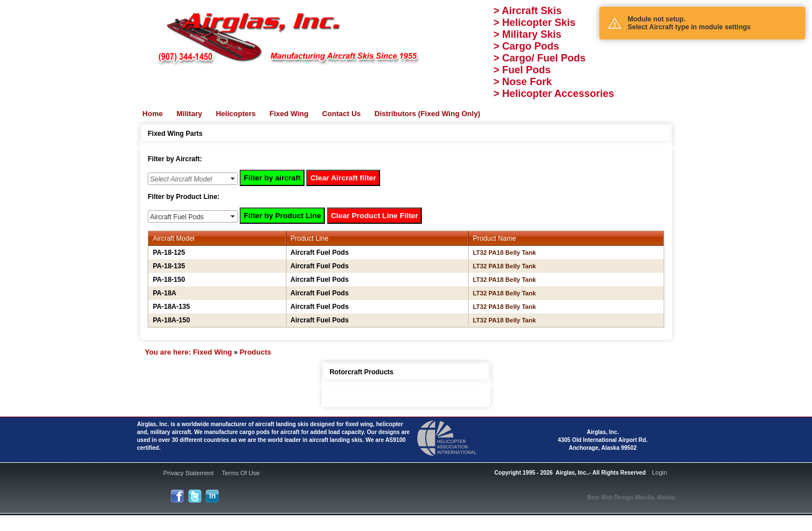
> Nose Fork (523, 82)
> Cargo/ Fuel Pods (540, 58)
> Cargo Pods (526, 46)
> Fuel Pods (522, 70)
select (233, 179)
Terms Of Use (240, 473)
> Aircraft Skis (528, 11)
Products (255, 352)
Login (659, 472)
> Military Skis (528, 34)
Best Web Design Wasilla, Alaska (631, 497)
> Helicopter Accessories (554, 94)
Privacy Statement (188, 473)
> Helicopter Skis (535, 23)
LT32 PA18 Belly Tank (504, 253)
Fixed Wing (212, 352)
